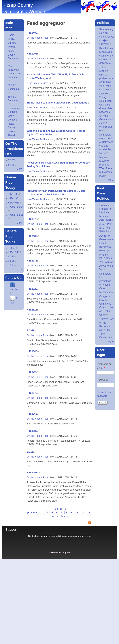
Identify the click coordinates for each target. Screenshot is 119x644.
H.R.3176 (33, 261)
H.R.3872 (33, 219)
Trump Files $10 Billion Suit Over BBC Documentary (58, 103)
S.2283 (13, 160)
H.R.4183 (33, 431)
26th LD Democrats (14, 89)
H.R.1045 (33, 351)
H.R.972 (32, 372)
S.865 (12, 265)
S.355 (12, 257)
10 (76, 513)
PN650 (12, 248)
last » (64, 516)
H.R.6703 (14, 194)
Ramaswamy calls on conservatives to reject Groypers (107, 37)
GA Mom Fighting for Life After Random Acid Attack (106, 212)
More (19, 169)
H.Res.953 (15, 203)
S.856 (12, 261)
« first (58, 509)
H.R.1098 (33, 54)
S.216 (31, 452)
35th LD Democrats (14, 100)
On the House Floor (37, 38)
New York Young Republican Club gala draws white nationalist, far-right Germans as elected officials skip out (106, 112)
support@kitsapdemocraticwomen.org (71, 536)
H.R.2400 (33, 33)
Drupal (66, 553)
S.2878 (31, 330)
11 (83, 513)
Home (11, 35)
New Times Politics (37, 83)
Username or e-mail (104, 366)
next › (55, 516)
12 (89, 513)
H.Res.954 (15, 198)
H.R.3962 (33, 414)
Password (103, 380)
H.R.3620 (33, 289)
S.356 (12, 165)
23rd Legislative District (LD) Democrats (14, 74)
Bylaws (12, 47)
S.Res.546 (14, 252)
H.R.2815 (33, 310)
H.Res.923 (33, 473)
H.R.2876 (33, 393)
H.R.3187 (33, 236)
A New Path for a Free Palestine (106, 228)
